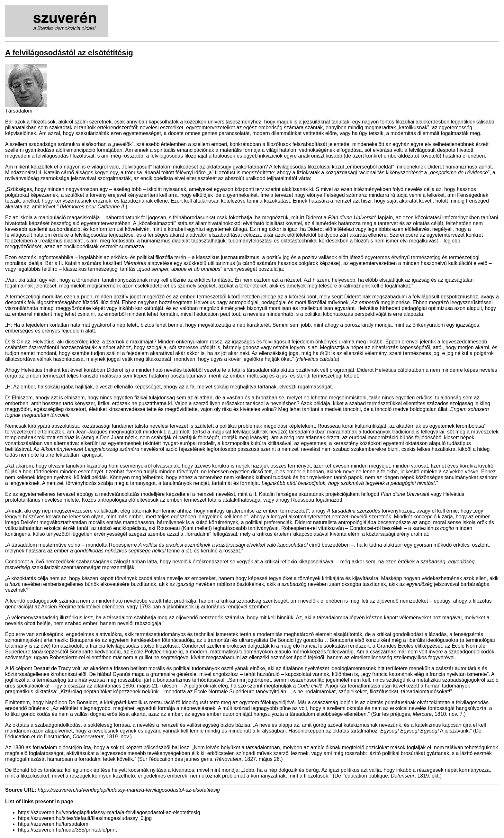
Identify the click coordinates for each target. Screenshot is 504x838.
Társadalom (19, 111)
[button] (26, 105)
